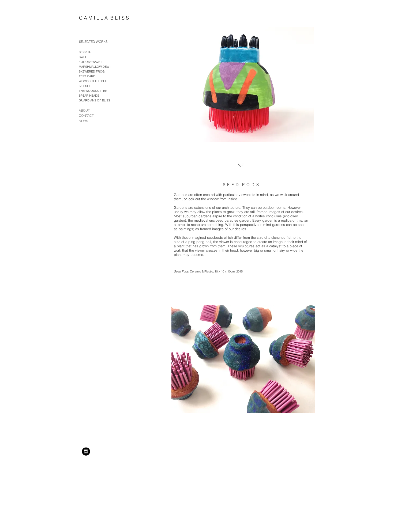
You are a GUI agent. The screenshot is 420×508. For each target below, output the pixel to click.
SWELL (84, 57)
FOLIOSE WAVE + (91, 62)
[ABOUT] (85, 111)
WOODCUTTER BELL (93, 81)
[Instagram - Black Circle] (86, 452)
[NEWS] (84, 121)
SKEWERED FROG (92, 71)
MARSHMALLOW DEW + (95, 67)
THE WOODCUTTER (93, 91)
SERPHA (85, 52)
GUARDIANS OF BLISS (94, 100)
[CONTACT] (89, 116)
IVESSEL (85, 86)
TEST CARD (87, 76)
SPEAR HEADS (89, 96)
